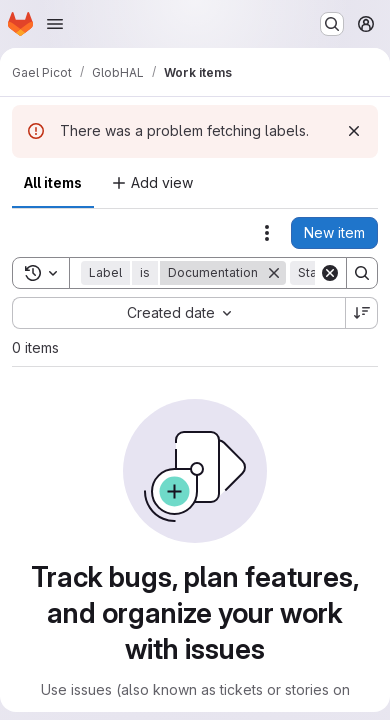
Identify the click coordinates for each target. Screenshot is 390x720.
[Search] (362, 273)
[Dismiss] (354, 131)
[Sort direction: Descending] (362, 313)
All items (53, 182)
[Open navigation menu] (55, 24)
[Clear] (330, 273)
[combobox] (178, 313)
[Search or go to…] (332, 24)
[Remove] (274, 273)
